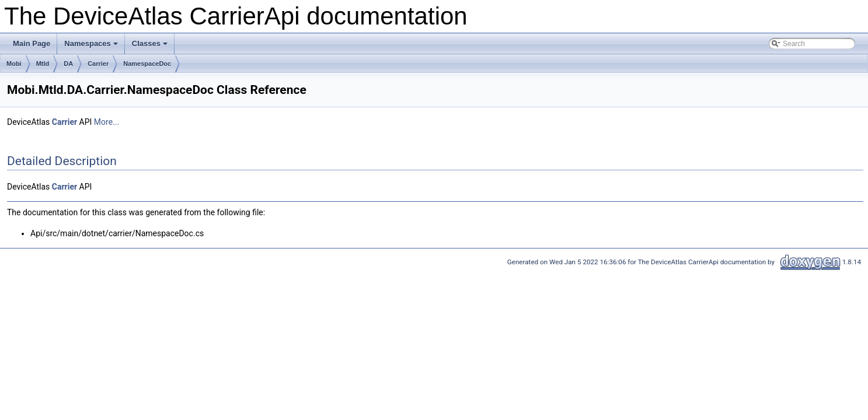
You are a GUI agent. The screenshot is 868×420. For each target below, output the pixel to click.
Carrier (98, 64)
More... (107, 122)
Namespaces (92, 47)
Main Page (32, 43)
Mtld (43, 64)
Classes (151, 47)
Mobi (14, 64)
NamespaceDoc (147, 64)
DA (68, 64)
